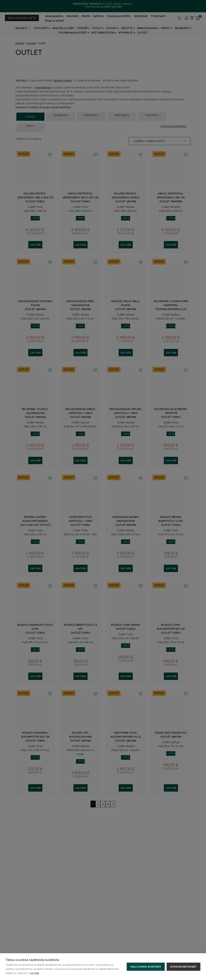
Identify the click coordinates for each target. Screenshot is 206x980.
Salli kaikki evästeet (146, 967)
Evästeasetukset (183, 967)
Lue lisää (34, 973)
